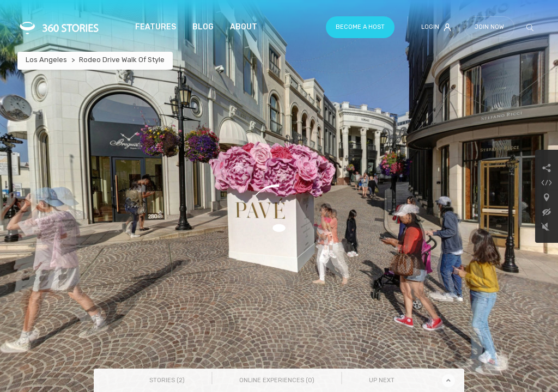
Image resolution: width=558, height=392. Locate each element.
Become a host (360, 27)
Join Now (489, 27)
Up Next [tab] (382, 380)
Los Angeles (46, 60)
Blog (203, 27)
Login (436, 27)
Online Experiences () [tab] (277, 380)
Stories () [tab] (167, 380)
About (244, 27)
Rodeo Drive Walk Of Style (122, 60)
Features (156, 27)
